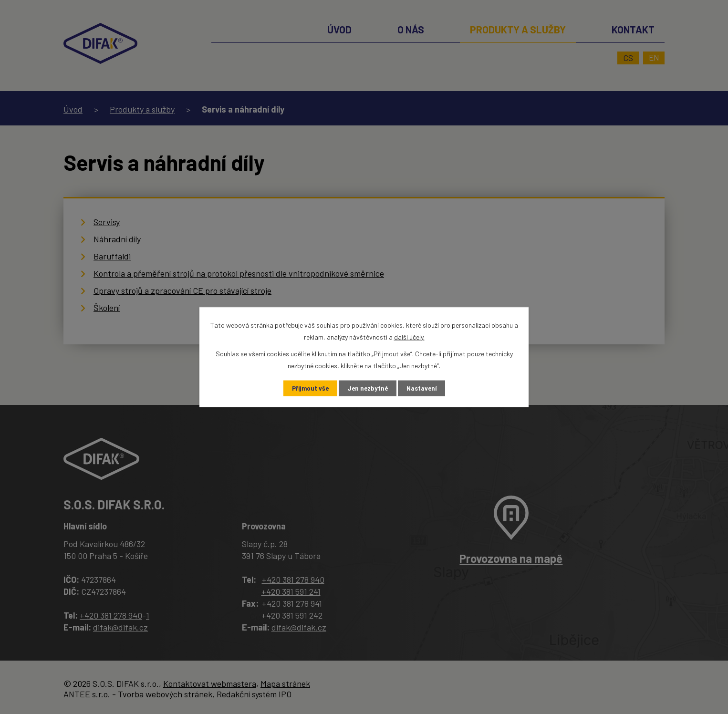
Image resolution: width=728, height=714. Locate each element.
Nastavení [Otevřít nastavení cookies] (424, 388)
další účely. (409, 336)
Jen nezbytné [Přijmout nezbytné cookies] (368, 388)
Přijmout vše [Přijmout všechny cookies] (308, 388)
